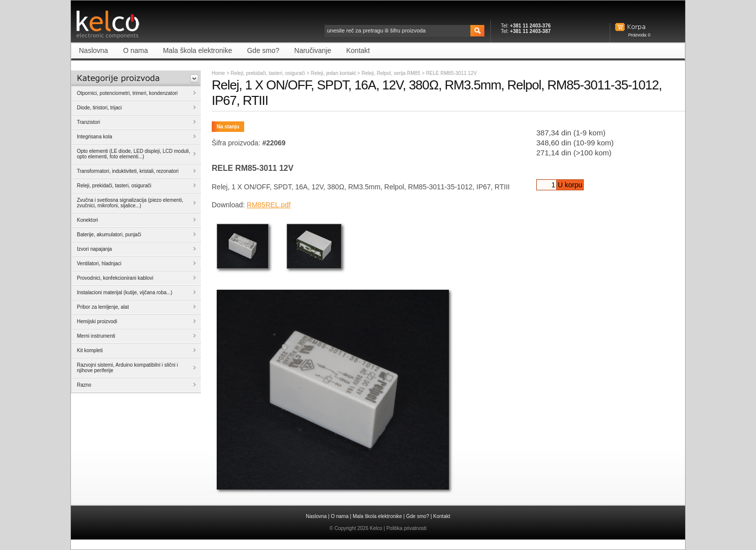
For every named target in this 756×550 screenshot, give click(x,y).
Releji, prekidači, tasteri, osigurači (268, 73)
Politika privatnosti (407, 528)
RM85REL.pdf (269, 205)
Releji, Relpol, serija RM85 (392, 73)
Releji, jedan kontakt (334, 73)
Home (218, 73)
